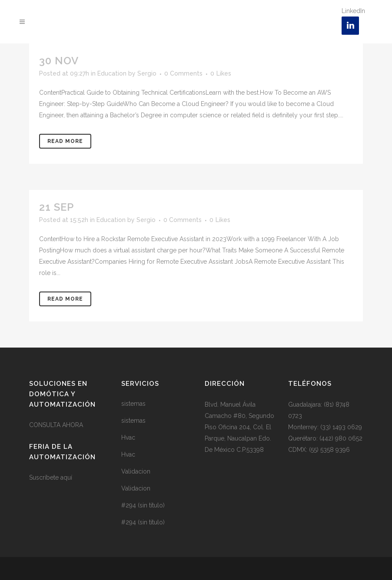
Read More (65, 141)
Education (112, 73)
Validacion (136, 471)
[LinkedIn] (350, 26)
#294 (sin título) (143, 505)
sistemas (133, 404)
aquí (66, 477)
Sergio (147, 73)
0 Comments (183, 73)
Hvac (128, 437)
